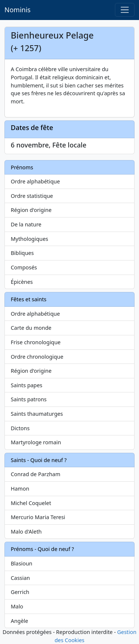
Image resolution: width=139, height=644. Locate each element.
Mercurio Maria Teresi (38, 517)
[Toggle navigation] (125, 10)
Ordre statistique (32, 196)
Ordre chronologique (37, 357)
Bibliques (22, 253)
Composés (24, 267)
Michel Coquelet (31, 503)
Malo (17, 606)
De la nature (26, 224)
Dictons (20, 428)
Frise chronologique (36, 342)
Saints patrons (29, 399)
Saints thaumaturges (37, 414)
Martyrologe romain (36, 442)
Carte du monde (31, 328)
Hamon (20, 489)
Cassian (20, 578)
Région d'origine (31, 210)
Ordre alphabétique (35, 181)
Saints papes (27, 385)
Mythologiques (29, 239)
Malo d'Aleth (26, 532)
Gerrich (20, 592)
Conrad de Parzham (36, 474)
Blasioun (21, 563)
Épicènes (22, 282)
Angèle (19, 621)
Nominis (17, 10)
